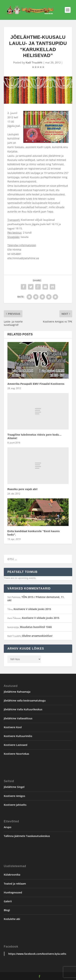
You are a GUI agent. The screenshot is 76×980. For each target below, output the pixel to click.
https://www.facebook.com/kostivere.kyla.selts (37, 954)
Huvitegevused (13, 892)
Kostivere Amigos (14, 796)
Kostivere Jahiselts (15, 805)
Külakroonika (12, 875)
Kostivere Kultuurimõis (18, 736)
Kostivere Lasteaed (16, 745)
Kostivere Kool (13, 727)
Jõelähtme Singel (14, 787)
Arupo (8, 827)
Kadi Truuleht (34, 63)
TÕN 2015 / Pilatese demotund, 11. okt (36, 599)
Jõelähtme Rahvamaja (17, 692)
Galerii (8, 901)
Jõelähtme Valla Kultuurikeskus (23, 709)
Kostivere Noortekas (16, 754)
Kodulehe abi (12, 919)
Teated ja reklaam (15, 884)
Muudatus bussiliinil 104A (36, 627)
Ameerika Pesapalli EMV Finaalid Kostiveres (36, 384)
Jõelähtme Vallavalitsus (18, 718)
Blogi (7, 910)
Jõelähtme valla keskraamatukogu (25, 701)
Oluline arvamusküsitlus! (37, 636)
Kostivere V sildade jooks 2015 (32, 609)
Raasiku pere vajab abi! (23, 489)
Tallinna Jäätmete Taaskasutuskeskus (27, 836)
